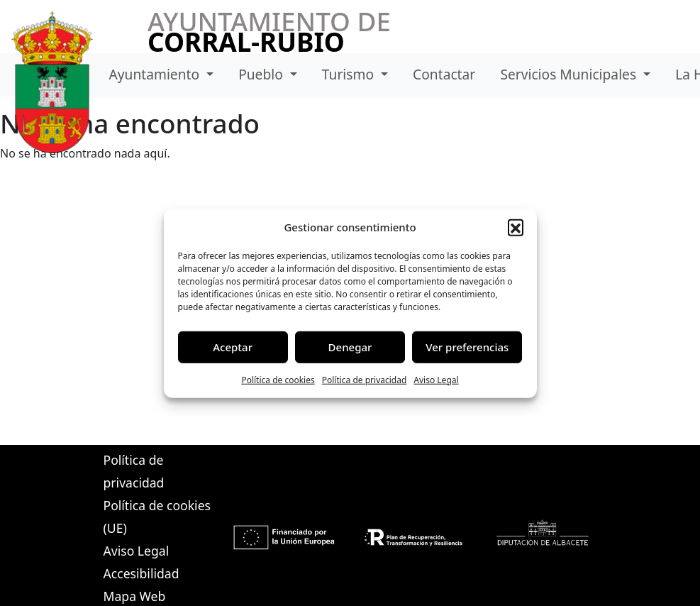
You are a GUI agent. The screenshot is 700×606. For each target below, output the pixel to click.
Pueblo (262, 74)
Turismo (350, 74)
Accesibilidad (141, 573)
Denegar (350, 347)
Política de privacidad (365, 379)
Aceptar (233, 347)
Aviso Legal (436, 379)
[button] (516, 227)
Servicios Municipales (570, 74)
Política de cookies (278, 379)
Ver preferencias (467, 347)
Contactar (444, 74)
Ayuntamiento (156, 74)
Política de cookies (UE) (157, 517)
